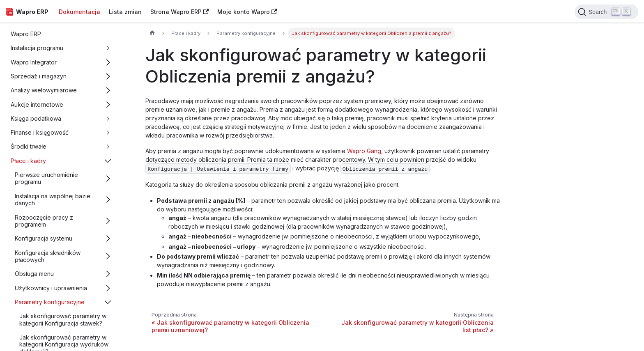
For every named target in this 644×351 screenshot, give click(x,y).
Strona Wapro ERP (180, 12)
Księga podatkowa (36, 118)
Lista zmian (125, 12)
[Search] (606, 12)
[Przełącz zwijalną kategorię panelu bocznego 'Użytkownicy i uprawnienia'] (108, 288)
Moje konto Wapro (247, 12)
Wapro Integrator (34, 62)
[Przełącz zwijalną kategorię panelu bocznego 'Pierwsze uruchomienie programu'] (108, 178)
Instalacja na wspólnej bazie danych (53, 200)
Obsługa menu (34, 274)
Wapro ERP (26, 34)
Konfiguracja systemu (44, 238)
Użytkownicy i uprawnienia (51, 288)
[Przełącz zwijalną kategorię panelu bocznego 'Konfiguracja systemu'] (108, 239)
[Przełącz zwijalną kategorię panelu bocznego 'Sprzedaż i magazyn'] (108, 76)
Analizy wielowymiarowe (44, 90)
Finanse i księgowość (40, 132)
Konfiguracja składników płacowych (48, 256)
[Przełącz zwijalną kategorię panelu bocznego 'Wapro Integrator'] (108, 62)
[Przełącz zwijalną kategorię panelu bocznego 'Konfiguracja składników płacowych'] (108, 256)
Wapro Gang (364, 151)
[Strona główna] (152, 34)
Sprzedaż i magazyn (39, 76)
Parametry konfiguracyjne (50, 302)
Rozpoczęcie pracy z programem (44, 221)
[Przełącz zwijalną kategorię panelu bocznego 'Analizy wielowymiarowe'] (108, 91)
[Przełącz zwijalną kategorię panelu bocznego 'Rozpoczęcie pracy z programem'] (108, 221)
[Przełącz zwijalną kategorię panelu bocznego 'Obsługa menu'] (108, 274)
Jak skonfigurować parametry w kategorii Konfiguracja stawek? (63, 320)
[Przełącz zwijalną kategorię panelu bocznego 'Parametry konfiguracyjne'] (108, 302)
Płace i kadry (28, 161)
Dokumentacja (79, 12)
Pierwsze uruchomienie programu (46, 178)
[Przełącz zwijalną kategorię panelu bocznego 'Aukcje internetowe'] (108, 104)
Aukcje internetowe (37, 104)
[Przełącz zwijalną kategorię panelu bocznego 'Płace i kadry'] (108, 161)
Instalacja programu (37, 48)
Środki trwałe (29, 146)
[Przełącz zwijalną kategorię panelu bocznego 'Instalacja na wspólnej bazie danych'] (108, 200)
